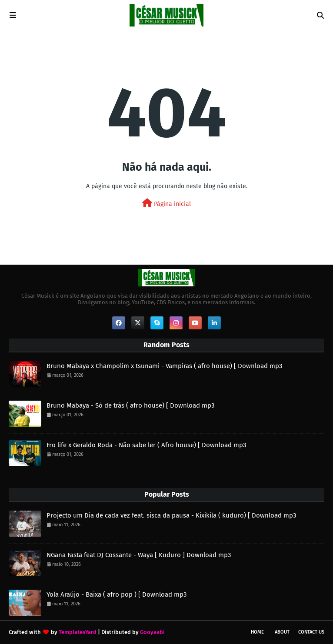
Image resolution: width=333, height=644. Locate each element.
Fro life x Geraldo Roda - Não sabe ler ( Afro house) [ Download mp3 (146, 445)
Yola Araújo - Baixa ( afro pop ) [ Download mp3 (117, 594)
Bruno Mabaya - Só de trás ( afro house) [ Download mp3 (130, 405)
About (282, 632)
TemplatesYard (78, 632)
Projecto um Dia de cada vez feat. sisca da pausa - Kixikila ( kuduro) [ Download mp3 (171, 515)
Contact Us (311, 632)
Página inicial (166, 203)
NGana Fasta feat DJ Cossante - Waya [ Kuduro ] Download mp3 (139, 555)
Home (257, 632)
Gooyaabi (152, 632)
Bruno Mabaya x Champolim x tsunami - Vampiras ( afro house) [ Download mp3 (164, 366)
